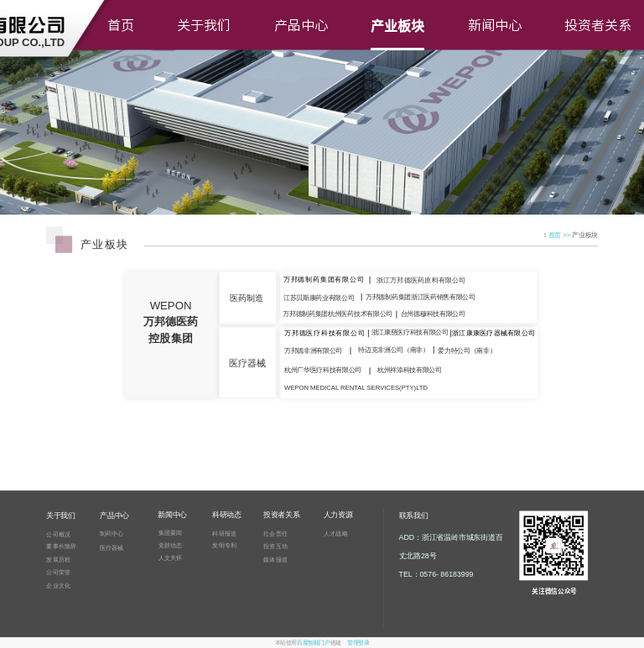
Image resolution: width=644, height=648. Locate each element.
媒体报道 (275, 560)
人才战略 (336, 533)
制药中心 (112, 534)
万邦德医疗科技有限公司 (325, 333)
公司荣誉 (58, 573)
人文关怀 (171, 557)
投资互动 (275, 546)
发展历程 (58, 559)
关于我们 (204, 25)
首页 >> (561, 235)
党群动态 (171, 545)
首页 (121, 25)
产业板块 (397, 25)
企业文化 (58, 585)
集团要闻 (171, 532)
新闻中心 (495, 25)
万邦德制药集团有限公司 (324, 280)
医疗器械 (112, 547)
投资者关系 (598, 25)
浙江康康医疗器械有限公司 (493, 333)
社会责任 (275, 533)
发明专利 (224, 546)
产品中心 (301, 25)
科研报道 (224, 533)
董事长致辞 (61, 547)
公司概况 (58, 534)
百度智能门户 (313, 643)
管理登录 (358, 643)
